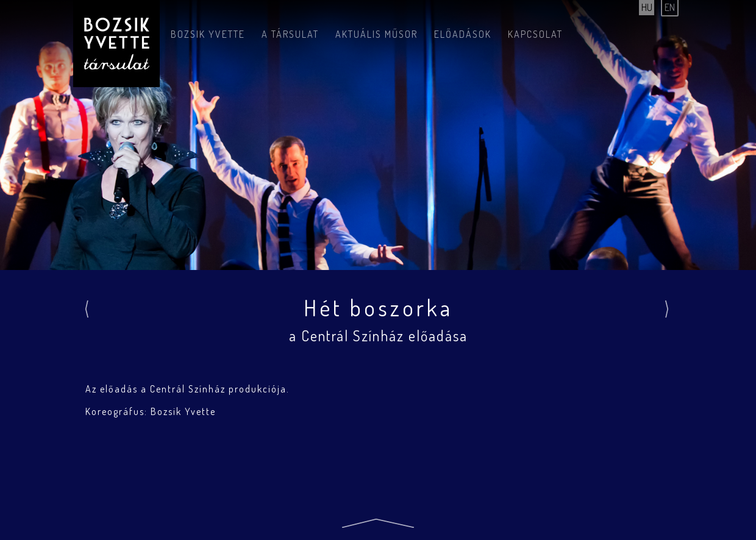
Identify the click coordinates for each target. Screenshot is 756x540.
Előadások (463, 34)
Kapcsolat (535, 34)
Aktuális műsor (376, 34)
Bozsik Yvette (208, 34)
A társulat (290, 34)
